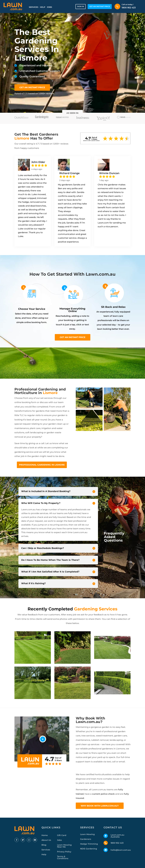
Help (43, 7)
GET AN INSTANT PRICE (100, 6)
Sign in (81, 6)
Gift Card (62, 835)
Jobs (49, 7)
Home (45, 835)
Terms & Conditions (63, 857)
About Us (46, 840)
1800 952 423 (129, 8)
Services (34, 7)
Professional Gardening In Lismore (42, 465)
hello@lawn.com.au (121, 850)
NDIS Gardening (89, 849)
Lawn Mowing (87, 834)
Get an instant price (73, 337)
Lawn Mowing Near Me (64, 846)
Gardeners (86, 839)
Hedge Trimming (89, 844)
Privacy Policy (64, 852)
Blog (44, 845)
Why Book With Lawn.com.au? (100, 806)
